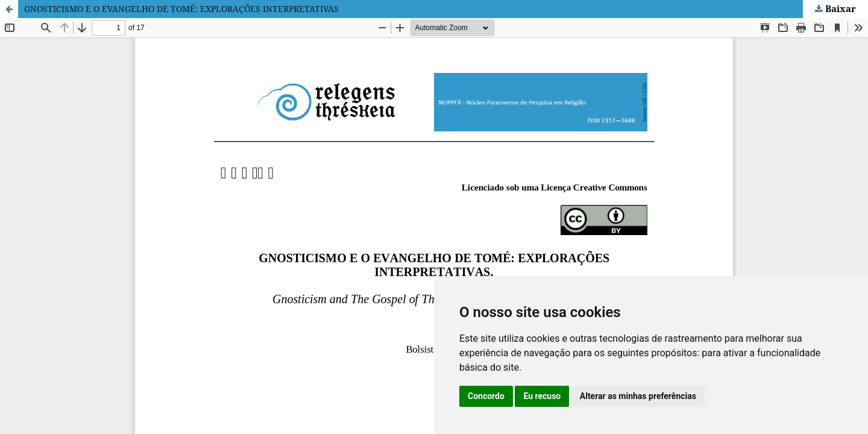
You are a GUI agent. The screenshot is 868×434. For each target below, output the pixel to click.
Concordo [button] (486, 396)
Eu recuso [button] (542, 396)
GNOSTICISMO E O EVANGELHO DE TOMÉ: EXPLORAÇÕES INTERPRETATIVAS (181, 9)
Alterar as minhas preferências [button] (638, 396)
